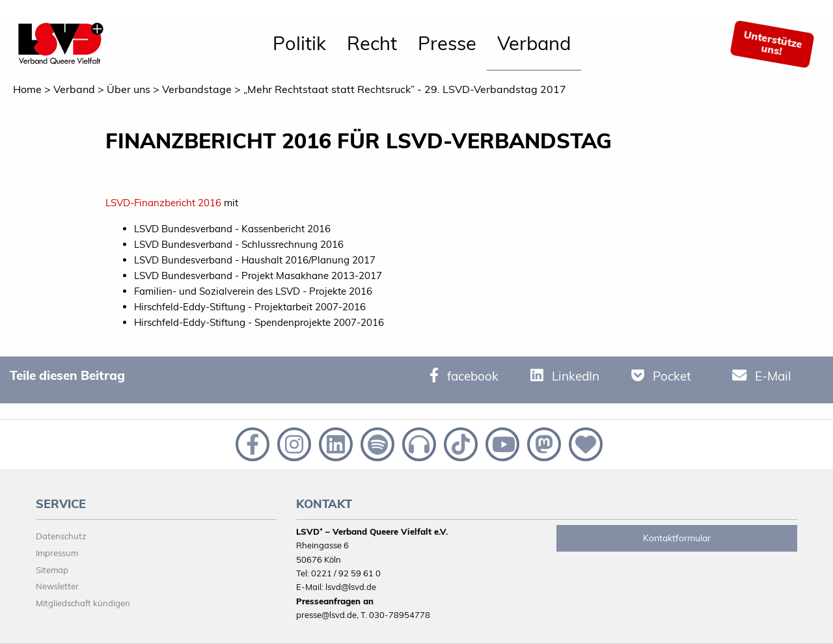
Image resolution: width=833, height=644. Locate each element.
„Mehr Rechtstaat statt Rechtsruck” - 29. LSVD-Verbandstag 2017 (405, 89)
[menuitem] (299, 44)
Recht (372, 43)
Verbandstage (197, 89)
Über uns (129, 89)
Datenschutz (61, 536)
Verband (534, 43)
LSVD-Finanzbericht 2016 (163, 203)
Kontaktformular (677, 538)
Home (27, 89)
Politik (299, 43)
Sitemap (52, 570)
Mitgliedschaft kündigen (83, 603)
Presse (447, 43)
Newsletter (57, 586)
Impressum (57, 553)
